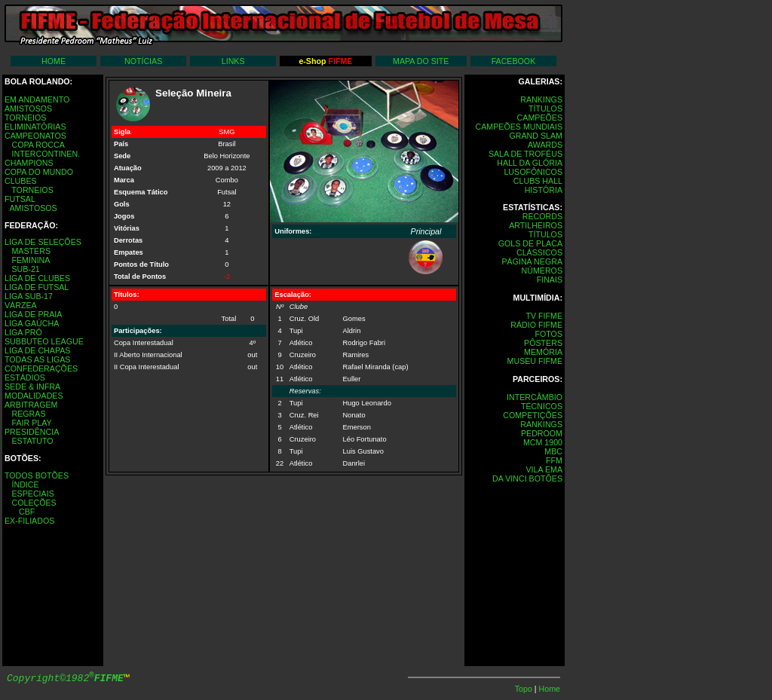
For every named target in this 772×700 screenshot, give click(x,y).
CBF (27, 512)
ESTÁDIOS (25, 378)
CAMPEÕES (540, 118)
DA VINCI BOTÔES (527, 478)
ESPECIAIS (32, 494)
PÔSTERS (543, 343)
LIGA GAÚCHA (32, 323)
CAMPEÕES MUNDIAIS (519, 127)
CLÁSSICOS (539, 252)
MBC (553, 451)
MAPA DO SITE (421, 61)
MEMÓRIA (543, 352)
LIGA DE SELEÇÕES (43, 242)
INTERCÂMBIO (535, 397)
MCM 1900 (543, 442)
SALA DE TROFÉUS (525, 154)
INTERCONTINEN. (46, 154)
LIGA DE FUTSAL (37, 287)
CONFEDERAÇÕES (41, 368)
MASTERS (31, 251)
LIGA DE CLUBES (37, 278)
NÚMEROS (542, 271)
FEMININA (31, 260)
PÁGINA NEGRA (532, 261)
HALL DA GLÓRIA (530, 163)
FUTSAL (20, 199)
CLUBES (21, 181)
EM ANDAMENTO (37, 99)
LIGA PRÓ (23, 332)
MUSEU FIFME (535, 361)
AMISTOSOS (28, 109)
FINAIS (550, 280)
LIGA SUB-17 (29, 296)
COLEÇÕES (34, 503)
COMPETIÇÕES (533, 415)
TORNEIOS (25, 118)
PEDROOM (542, 433)
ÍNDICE (25, 484)
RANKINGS (541, 99)
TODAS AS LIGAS (37, 359)
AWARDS (545, 145)
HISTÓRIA (544, 190)
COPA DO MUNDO (39, 172)
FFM (554, 460)
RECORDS (542, 216)
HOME (54, 61)
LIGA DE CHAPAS (37, 350)
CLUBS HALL (538, 181)
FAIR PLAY (31, 423)
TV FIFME (544, 316)
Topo (525, 689)
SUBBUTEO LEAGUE (44, 341)
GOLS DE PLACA (530, 243)
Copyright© (65, 679)
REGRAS (28, 414)
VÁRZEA (21, 305)
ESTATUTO (32, 441)
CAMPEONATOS (35, 136)
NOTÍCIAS (143, 61)
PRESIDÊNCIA (32, 432)
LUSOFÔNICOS (533, 172)
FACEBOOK (514, 61)
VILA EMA (544, 469)
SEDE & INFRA (32, 387)
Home (550, 689)
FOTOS (548, 334)
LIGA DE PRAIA (33, 314)
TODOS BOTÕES (37, 475)
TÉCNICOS (542, 406)
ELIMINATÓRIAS (35, 127)
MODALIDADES (34, 396)
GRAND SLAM (536, 136)
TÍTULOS (545, 109)
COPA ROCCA (38, 145)
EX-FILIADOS (29, 521)
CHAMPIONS (29, 163)
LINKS (233, 61)
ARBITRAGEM (31, 405)
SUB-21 (25, 269)
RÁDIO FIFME (536, 325)
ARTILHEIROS (536, 225)
